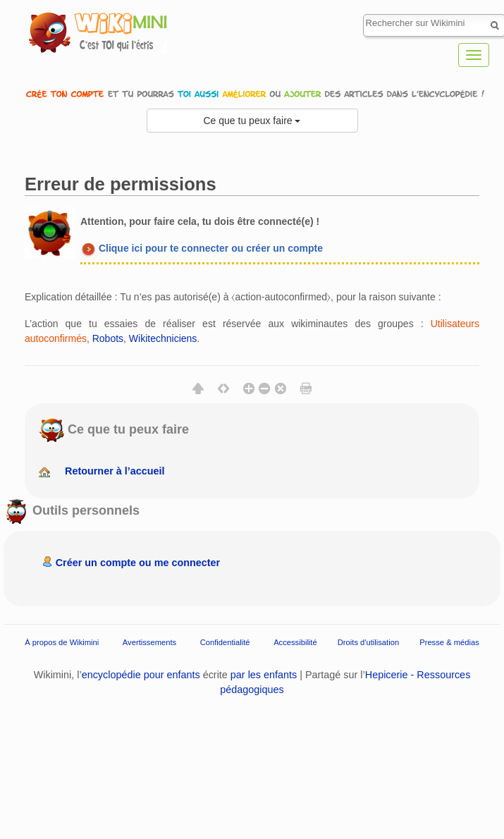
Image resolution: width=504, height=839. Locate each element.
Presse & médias (449, 642)
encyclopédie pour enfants (141, 675)
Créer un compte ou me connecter (138, 563)
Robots (108, 338)
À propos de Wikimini (62, 642)
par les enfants (264, 675)
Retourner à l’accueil (115, 471)
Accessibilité (295, 642)
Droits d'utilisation (368, 642)
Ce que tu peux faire (252, 121)
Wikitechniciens (163, 338)
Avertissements (149, 642)
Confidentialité (225, 642)
